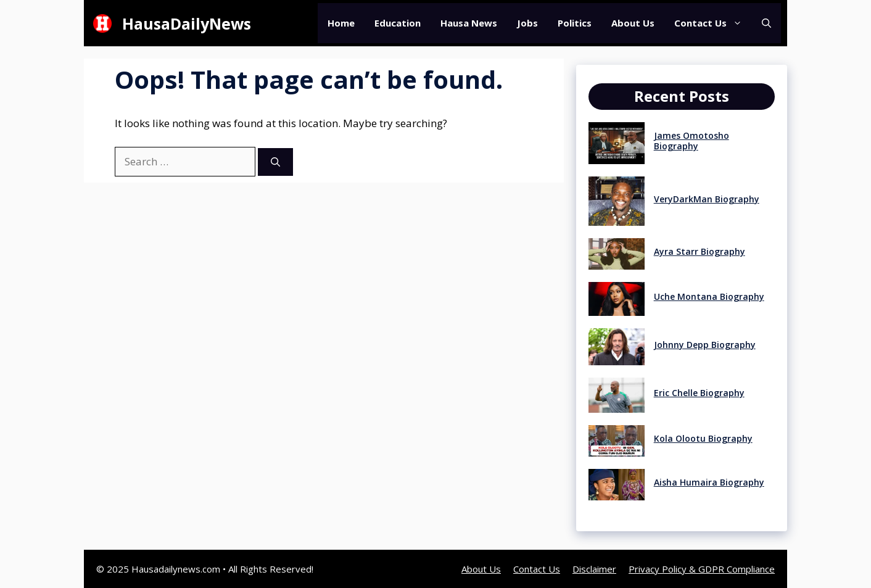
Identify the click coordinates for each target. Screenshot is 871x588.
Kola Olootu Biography (703, 438)
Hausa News (469, 23)
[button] (766, 23)
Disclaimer (594, 569)
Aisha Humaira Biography (709, 482)
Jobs (527, 23)
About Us (633, 23)
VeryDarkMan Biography (707, 199)
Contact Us (713, 23)
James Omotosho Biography (691, 141)
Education (398, 23)
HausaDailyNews (187, 23)
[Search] (275, 162)
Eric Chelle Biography (699, 393)
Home (341, 23)
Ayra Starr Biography (700, 251)
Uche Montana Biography (709, 296)
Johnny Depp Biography (705, 345)
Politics (575, 23)
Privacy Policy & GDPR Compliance (702, 569)
